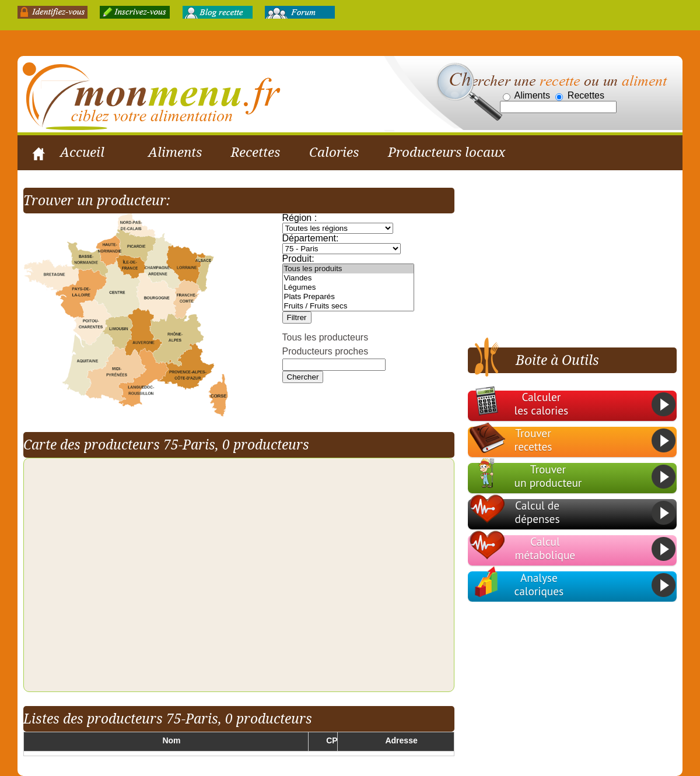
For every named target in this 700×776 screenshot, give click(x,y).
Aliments (175, 152)
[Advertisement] (564, 261)
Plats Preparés (348, 297)
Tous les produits (348, 269)
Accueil (82, 152)
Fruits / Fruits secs (348, 307)
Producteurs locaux (447, 152)
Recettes (256, 152)
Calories (334, 152)
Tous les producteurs (325, 338)
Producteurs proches (325, 352)
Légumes (348, 288)
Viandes (348, 279)
